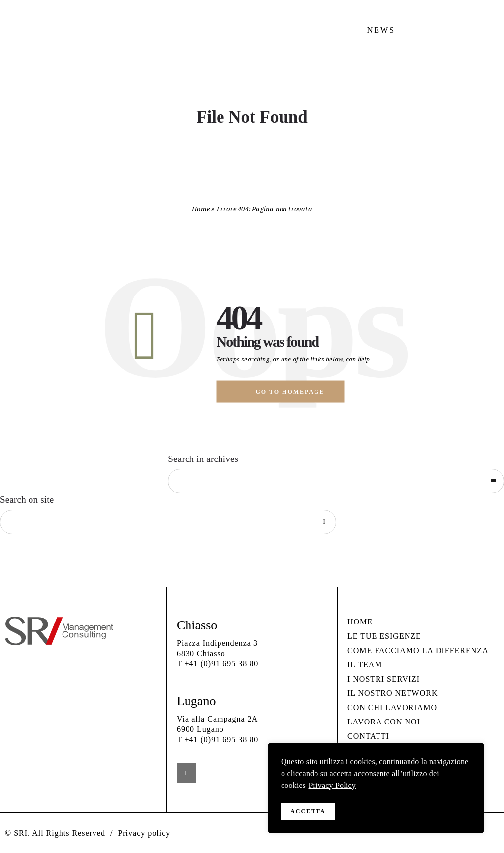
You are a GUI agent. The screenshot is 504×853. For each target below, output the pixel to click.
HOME (360, 622)
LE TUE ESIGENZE (384, 636)
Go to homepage (290, 392)
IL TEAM (365, 665)
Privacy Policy (332, 789)
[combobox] (336, 481)
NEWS (381, 30)
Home (201, 209)
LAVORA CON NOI (384, 722)
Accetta (308, 811)
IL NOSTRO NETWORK (393, 693)
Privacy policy (144, 833)
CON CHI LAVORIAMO (392, 707)
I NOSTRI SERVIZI (384, 679)
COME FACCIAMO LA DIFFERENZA (418, 650)
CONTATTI (368, 736)
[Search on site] (168, 522)
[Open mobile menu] (484, 64)
